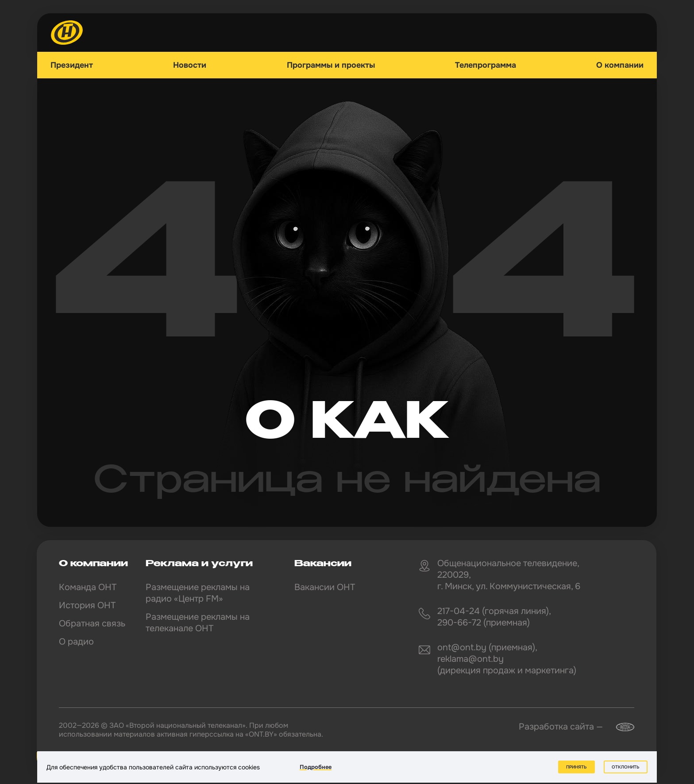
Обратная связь (92, 624)
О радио (76, 642)
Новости (190, 65)
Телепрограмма (486, 65)
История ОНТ (87, 605)
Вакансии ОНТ (325, 587)
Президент (72, 65)
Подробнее (316, 767)
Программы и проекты (331, 65)
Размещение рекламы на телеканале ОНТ (198, 623)
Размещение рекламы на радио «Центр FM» (198, 593)
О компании (620, 65)
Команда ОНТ (88, 587)
